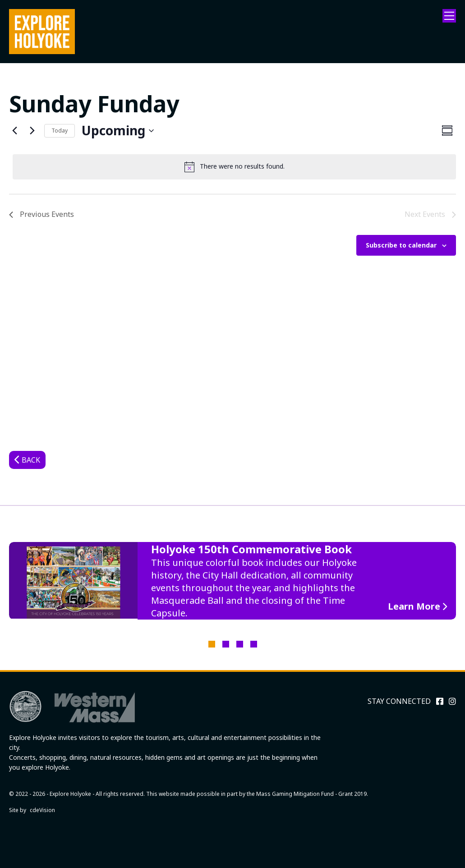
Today (60, 131)
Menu (449, 16)
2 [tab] (226, 644)
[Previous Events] (14, 131)
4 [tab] (254, 644)
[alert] (234, 167)
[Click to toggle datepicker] (118, 131)
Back (31, 460)
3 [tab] (240, 644)
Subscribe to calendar (401, 245)
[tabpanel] (232, 581)
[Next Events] (32, 131)
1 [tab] (212, 644)
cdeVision (42, 810)
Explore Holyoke (42, 32)
